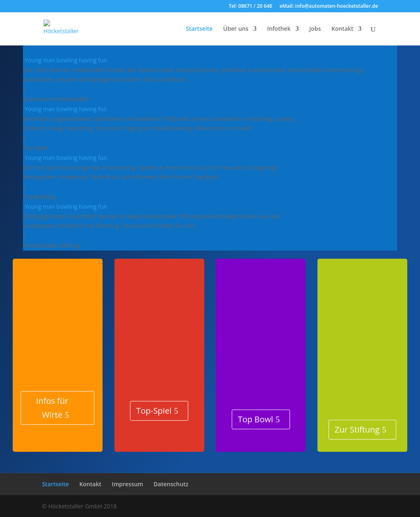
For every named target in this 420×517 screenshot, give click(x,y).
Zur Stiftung (357, 429)
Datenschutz (171, 484)
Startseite (199, 29)
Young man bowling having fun (66, 60)
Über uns (236, 29)
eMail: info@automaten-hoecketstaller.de (329, 7)
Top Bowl (256, 419)
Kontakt (342, 29)
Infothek (279, 29)
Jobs (315, 29)
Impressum (128, 484)
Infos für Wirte (52, 408)
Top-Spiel (154, 411)
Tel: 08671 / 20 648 (250, 7)
